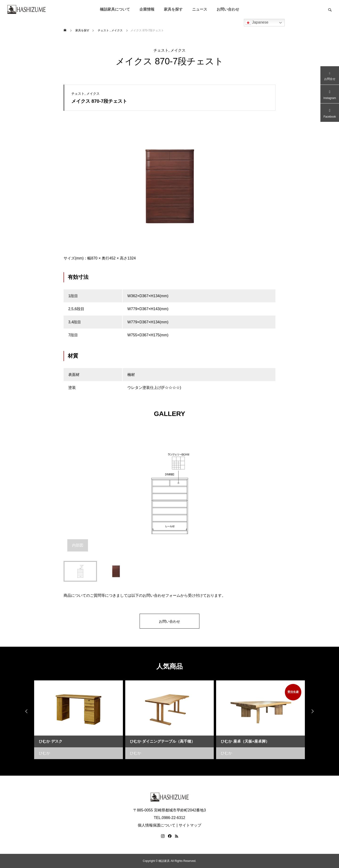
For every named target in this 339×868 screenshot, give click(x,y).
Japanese (257, 23)
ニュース (200, 9)
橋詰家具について (115, 9)
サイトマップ (190, 825)
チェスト (161, 50)
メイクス (178, 50)
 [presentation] (25, 712)
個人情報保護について (157, 825)
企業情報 (147, 9)
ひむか (44, 753)
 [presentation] (314, 712)
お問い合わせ (228, 9)
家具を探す (173, 9)
